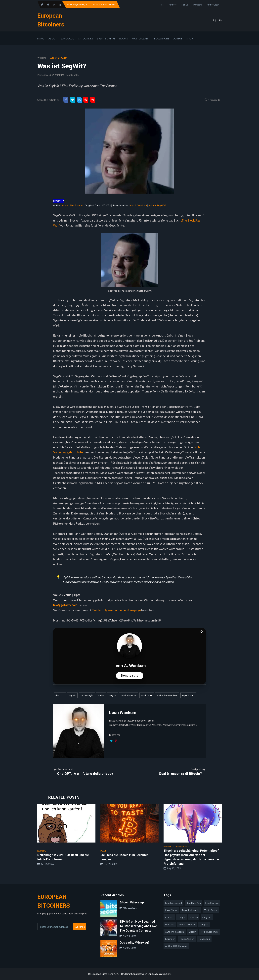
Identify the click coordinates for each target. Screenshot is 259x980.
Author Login (213, 5)
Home (41, 39)
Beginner (170, 939)
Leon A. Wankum (138, 205)
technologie (87, 695)
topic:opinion (187, 939)
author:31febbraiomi (176, 946)
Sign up (185, 5)
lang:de (113, 695)
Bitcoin (193, 932)
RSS (162, 5)
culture (169, 917)
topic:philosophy (191, 910)
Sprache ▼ (59, 201)
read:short (147, 695)
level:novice (212, 903)
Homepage (134, 610)
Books (124, 39)
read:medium (194, 903)
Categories (86, 39)
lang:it (182, 917)
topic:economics (210, 932)
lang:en (204, 924)
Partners (198, 5)
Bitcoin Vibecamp (132, 902)
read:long (204, 939)
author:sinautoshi (175, 932)
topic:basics (188, 695)
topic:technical (187, 924)
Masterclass (140, 39)
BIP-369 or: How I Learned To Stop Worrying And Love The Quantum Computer (138, 926)
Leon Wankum (56, 75)
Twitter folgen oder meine (109, 610)
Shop (190, 39)
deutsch (60, 695)
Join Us (178, 39)
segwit (72, 695)
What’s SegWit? (157, 205)
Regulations (161, 39)
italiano (194, 917)
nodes (101, 695)
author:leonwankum (167, 695)
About (53, 39)
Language (67, 39)
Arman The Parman (73, 205)
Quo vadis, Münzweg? (134, 942)
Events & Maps (106, 39)
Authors (173, 5)
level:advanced (129, 695)
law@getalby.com (65, 605)
